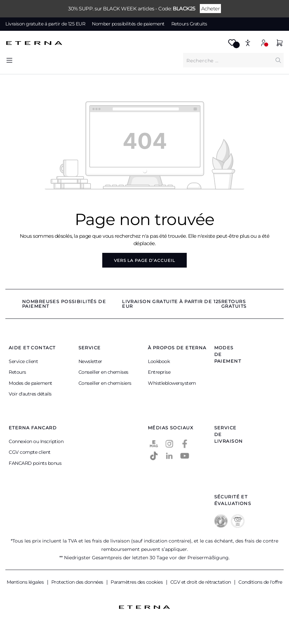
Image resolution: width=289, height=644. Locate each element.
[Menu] (9, 60)
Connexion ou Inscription (36, 441)
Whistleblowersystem (172, 383)
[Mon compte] (264, 43)
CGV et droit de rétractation (201, 582)
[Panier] (280, 44)
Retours (17, 372)
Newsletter (90, 361)
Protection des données (78, 582)
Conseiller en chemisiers (105, 383)
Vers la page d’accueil (144, 260)
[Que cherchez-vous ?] (228, 60)
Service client (23, 361)
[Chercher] (278, 60)
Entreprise (159, 372)
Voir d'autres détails (30, 394)
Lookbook (159, 361)
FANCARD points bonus (35, 463)
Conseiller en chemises (103, 372)
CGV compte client (30, 452)
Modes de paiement (31, 383)
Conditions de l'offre (260, 582)
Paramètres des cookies (137, 582)
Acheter (211, 9)
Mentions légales (26, 582)
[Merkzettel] (232, 45)
